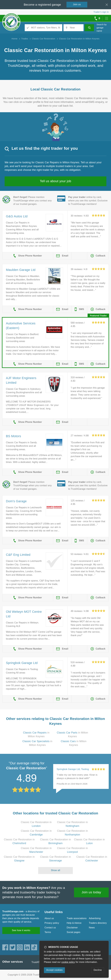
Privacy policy (52, 923)
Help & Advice (74, 923)
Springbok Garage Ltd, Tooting (73, 769)
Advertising (95, 918)
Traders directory (98, 923)
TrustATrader (38, 962)
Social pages (73, 932)
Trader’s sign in (101, 12)
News (92, 928)
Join (77, 4)
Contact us (50, 928)
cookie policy (68, 962)
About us (49, 918)
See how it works (21, 930)
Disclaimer (72, 928)
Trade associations (77, 918)
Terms (48, 932)
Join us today (91, 892)
